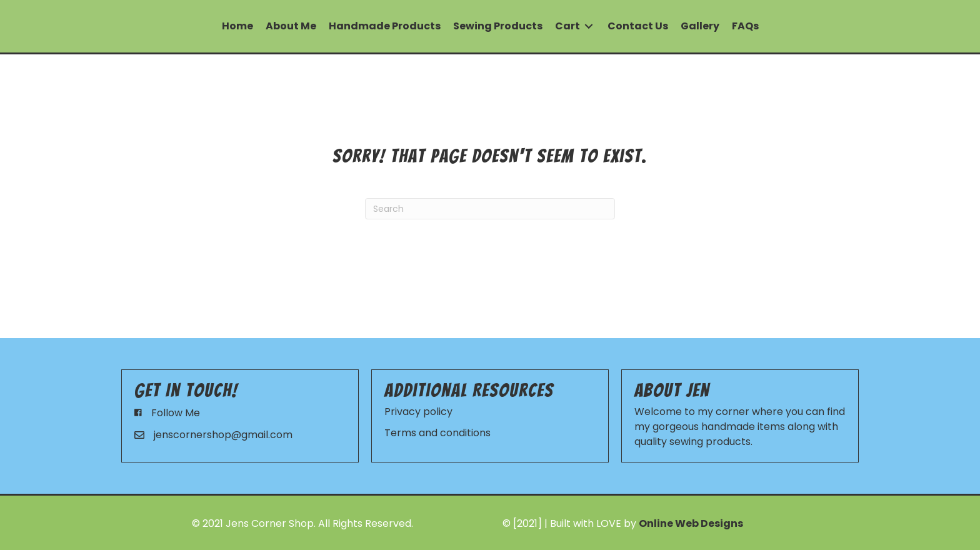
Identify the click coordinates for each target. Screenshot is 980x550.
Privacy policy (418, 412)
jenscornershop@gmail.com (223, 435)
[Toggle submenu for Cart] (589, 27)
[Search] (490, 209)
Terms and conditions (437, 433)
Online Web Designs (691, 523)
